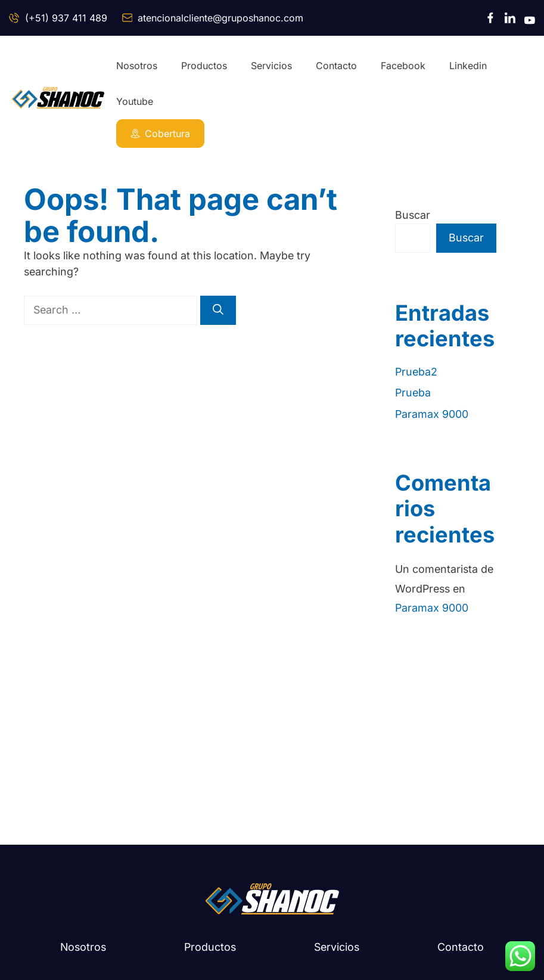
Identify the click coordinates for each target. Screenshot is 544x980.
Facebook (403, 66)
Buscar (413, 215)
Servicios (271, 66)
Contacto (336, 66)
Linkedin (468, 66)
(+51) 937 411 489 (66, 18)
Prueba (413, 393)
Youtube (135, 101)
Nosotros (137, 66)
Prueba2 (416, 372)
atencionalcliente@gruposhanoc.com (220, 18)
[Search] (218, 310)
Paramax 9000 (432, 414)
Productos (204, 66)
